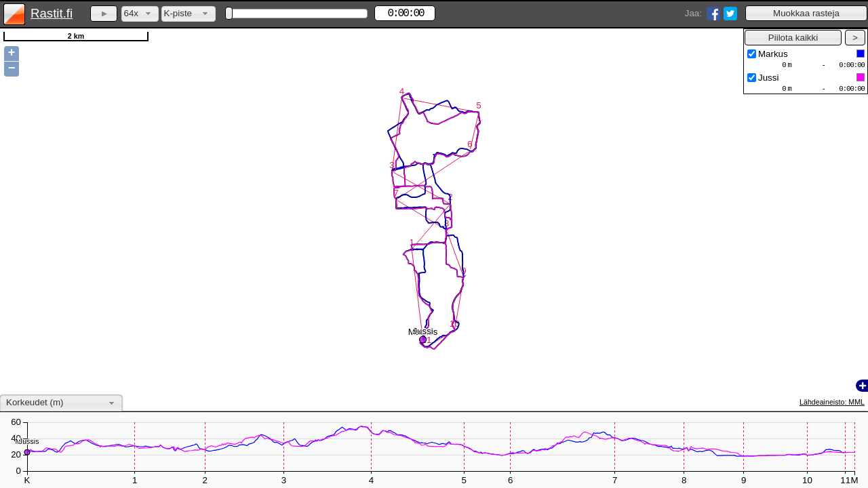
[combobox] (140, 14)
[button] (806, 13)
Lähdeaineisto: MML (832, 402)
